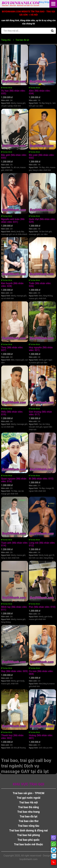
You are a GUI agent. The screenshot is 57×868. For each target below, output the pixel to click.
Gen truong (40, 413)
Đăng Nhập (44, 2)
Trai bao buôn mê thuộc (28, 844)
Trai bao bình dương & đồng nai (28, 830)
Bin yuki (42, 156)
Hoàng (41, 737)
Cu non (41, 673)
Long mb (42, 544)
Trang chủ (6, 40)
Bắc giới (14, 156)
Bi (41, 479)
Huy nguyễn (41, 349)
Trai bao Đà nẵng (28, 807)
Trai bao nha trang (28, 812)
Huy (15, 671)
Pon (42, 607)
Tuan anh (15, 544)
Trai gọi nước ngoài (29, 798)
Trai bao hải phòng (29, 835)
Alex (40, 92)
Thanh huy (12, 737)
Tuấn (40, 285)
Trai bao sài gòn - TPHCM (28, 793)
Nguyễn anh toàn (13, 221)
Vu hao (13, 92)
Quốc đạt (42, 221)
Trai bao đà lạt (7, 88)
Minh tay (14, 608)
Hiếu (12, 413)
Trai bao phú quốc (28, 840)
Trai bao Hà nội (29, 802)
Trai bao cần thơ (28, 821)
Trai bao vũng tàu (29, 826)
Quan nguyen (14, 480)
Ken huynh (12, 285)
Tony (12, 349)
